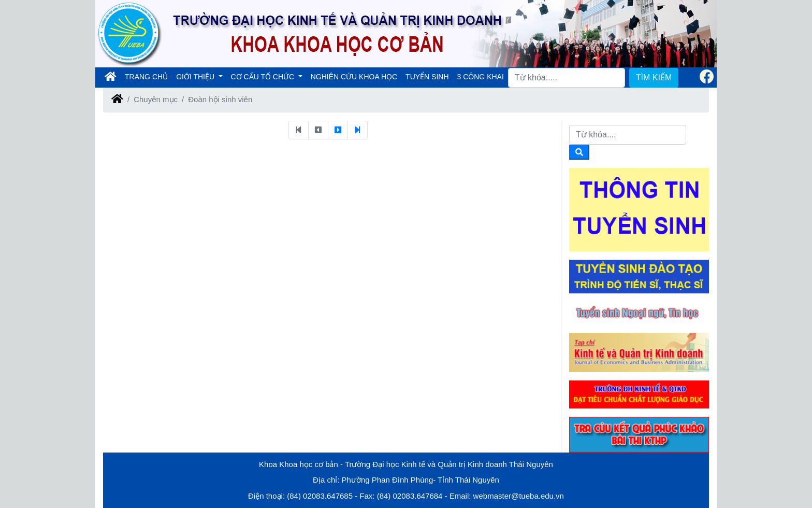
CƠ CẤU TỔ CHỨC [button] (264, 77)
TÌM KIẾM (654, 77)
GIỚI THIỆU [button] (196, 77)
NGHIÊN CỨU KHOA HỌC (354, 77)
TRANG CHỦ (148, 76)
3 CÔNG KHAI (481, 77)
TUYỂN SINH (427, 77)
